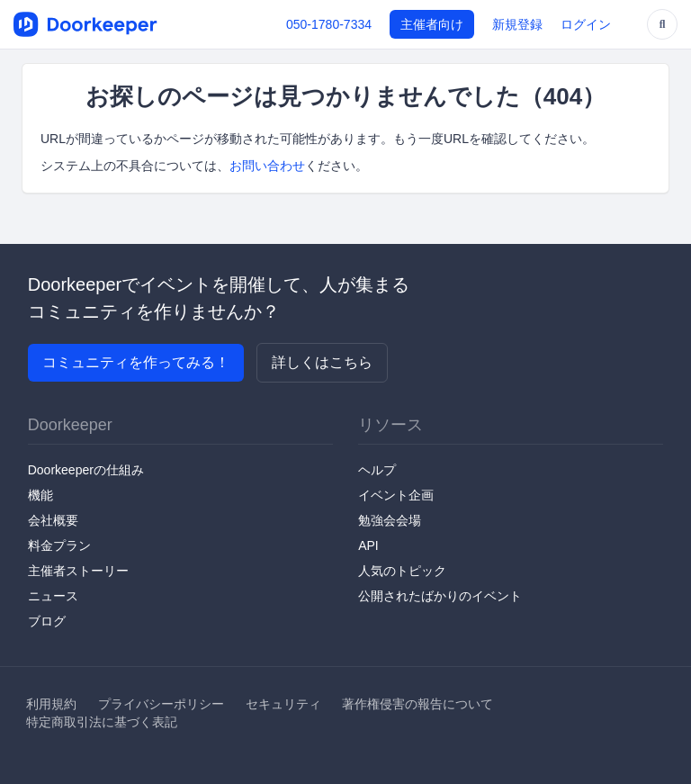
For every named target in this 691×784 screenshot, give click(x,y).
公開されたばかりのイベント (440, 596)
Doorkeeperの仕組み (86, 470)
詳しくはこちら (322, 362)
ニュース (53, 596)
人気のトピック (402, 571)
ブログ (47, 621)
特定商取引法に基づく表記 (102, 722)
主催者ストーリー (78, 571)
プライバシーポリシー (161, 704)
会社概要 (53, 520)
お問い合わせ (267, 166)
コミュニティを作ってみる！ (136, 362)
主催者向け (432, 24)
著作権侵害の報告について (417, 704)
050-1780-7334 (329, 24)
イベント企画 (396, 495)
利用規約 (51, 704)
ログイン (586, 24)
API (368, 545)
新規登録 (517, 24)
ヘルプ (377, 470)
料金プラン (59, 545)
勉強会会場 (390, 520)
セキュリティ (283, 704)
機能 (40, 495)
